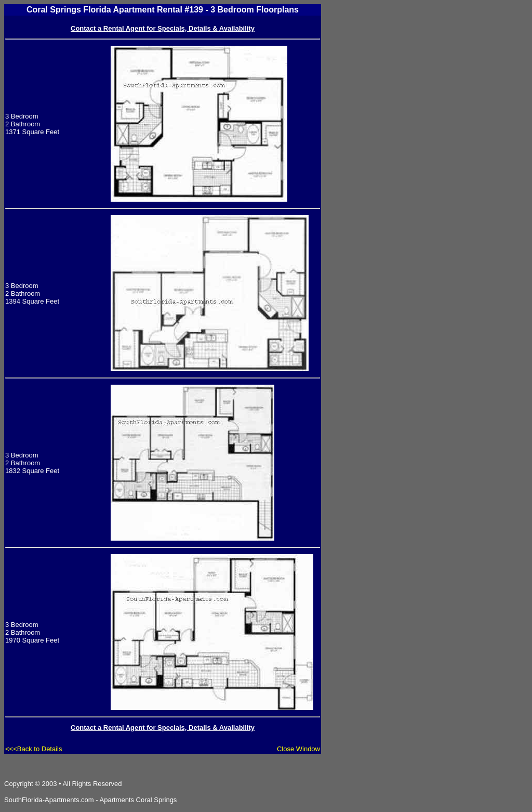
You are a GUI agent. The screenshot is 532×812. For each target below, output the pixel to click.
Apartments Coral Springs (138, 800)
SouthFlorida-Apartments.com (49, 800)
